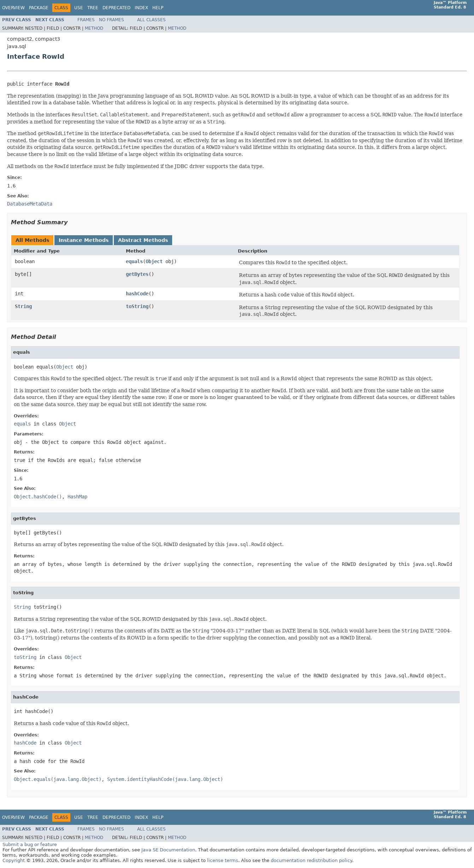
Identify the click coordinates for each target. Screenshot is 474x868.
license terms (223, 860)
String (23, 306)
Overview (13, 8)
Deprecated (116, 8)
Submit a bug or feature (30, 844)
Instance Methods (84, 240)
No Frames (112, 20)
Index (141, 8)
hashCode (137, 294)
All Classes (151, 20)
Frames (86, 20)
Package (39, 8)
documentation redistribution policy (311, 860)
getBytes (137, 274)
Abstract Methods (143, 240)
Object (154, 261)
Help (158, 8)
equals (134, 261)
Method (94, 28)
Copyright (14, 860)
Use (79, 8)
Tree (93, 8)
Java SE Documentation (168, 850)
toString (137, 306)
